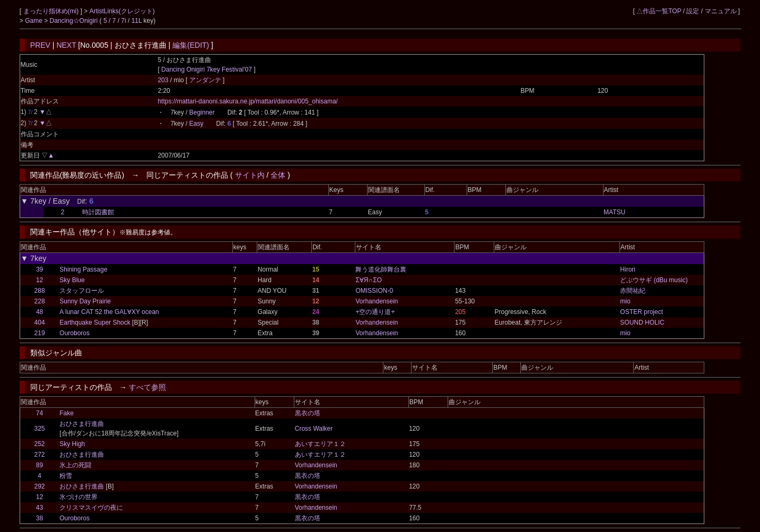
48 (40, 312)
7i (123, 21)
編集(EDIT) (191, 45)
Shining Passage (83, 269)
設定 (693, 11)
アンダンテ (206, 80)
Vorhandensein (377, 301)
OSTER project (641, 312)
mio (625, 301)
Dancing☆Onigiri (75, 21)
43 (40, 508)
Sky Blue (72, 280)
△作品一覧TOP (659, 11)
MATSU (614, 212)
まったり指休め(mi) (52, 11)
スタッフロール (82, 291)
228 (40, 301)
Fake (67, 413)
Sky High (72, 444)
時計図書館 (98, 212)
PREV (40, 45)
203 (163, 80)
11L (137, 21)
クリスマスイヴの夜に (91, 508)
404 (40, 322)
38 (40, 518)
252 (40, 444)
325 (40, 429)
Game (34, 21)
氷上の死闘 (75, 465)
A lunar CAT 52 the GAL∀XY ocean (109, 312)
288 (40, 291)
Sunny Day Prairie (85, 301)
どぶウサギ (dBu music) (654, 280)
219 (40, 333)
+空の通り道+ (375, 312)
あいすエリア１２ (320, 444)
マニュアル (721, 11)
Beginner (202, 112)
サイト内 (250, 175)
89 (40, 465)
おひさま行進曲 (82, 424)
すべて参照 (147, 387)
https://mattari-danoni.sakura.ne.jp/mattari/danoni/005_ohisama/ (248, 101)
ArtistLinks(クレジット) (122, 11)
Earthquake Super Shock (95, 322)
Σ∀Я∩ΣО (368, 280)
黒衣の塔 (308, 413)
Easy (196, 124)
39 (40, 269)
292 (40, 486)
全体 (278, 175)
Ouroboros (75, 333)
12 (40, 280)
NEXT (66, 45)
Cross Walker (314, 429)
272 (40, 455)
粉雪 (66, 476)
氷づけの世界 (78, 497)
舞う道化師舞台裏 (381, 269)
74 (40, 413)
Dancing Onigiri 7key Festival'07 (207, 69)
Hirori (628, 269)
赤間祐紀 (633, 291)
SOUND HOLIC (642, 322)
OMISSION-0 (374, 291)
